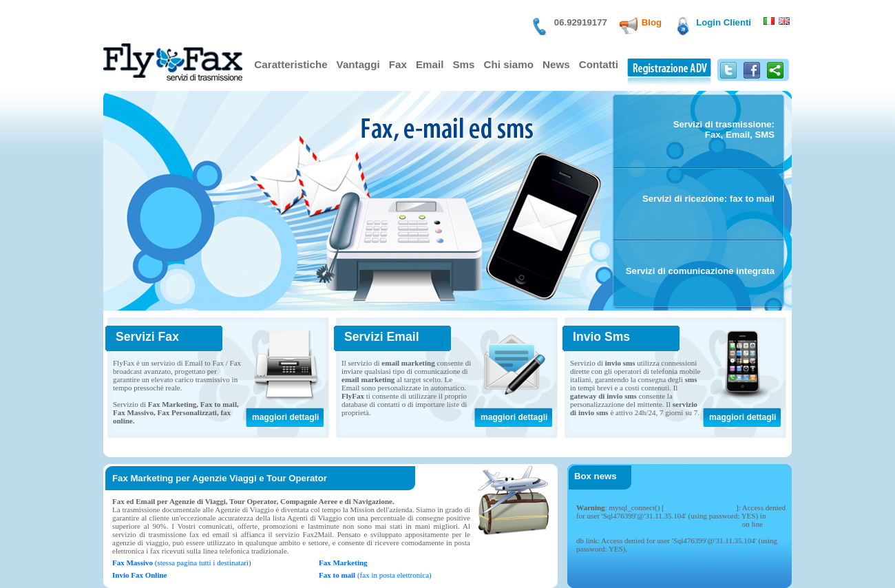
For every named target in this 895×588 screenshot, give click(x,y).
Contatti (599, 64)
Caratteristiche (291, 64)
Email (430, 64)
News (556, 64)
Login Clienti (724, 22)
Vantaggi (358, 64)
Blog (652, 22)
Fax (398, 64)
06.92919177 (581, 22)
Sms (463, 64)
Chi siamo (509, 64)
